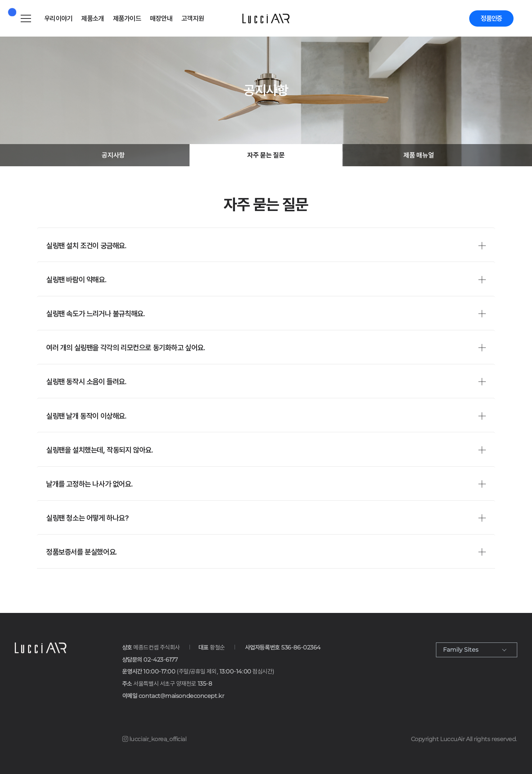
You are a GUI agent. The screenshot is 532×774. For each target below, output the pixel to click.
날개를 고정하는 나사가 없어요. (89, 484)
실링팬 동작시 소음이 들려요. (86, 382)
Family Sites (461, 650)
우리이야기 (58, 18)
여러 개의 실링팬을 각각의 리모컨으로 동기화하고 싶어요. (126, 348)
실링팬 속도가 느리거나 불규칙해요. (96, 314)
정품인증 (490, 18)
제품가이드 (127, 18)
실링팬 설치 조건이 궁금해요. (86, 246)
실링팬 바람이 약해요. (76, 280)
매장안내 (161, 18)
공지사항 (113, 155)
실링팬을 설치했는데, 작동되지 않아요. (100, 450)
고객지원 (193, 18)
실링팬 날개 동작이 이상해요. (86, 416)
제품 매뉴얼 (419, 155)
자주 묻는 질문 (266, 155)
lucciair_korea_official (154, 739)
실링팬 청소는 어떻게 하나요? (88, 518)
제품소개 (93, 18)
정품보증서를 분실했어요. (82, 552)
